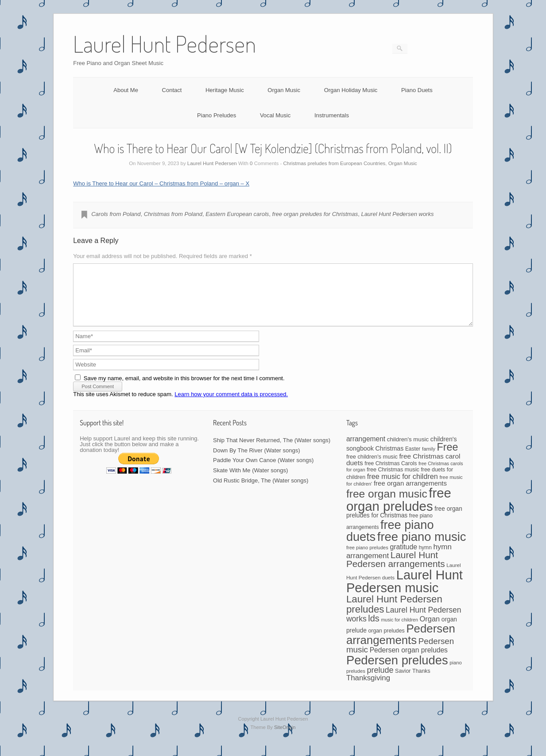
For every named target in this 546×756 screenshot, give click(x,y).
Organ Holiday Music (351, 90)
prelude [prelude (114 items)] (380, 681)
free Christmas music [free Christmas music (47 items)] (393, 480)
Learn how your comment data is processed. (231, 405)
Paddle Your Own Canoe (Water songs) (263, 471)
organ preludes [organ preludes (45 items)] (386, 641)
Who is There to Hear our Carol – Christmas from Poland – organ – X (161, 183)
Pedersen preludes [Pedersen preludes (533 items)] (397, 671)
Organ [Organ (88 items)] (430, 629)
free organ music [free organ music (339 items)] (387, 504)
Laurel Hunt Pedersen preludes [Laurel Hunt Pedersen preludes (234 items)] (394, 615)
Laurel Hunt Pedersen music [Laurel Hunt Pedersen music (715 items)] (405, 592)
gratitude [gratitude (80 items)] (403, 557)
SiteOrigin (285, 738)
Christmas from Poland (173, 214)
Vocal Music (275, 115)
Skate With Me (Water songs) (250, 481)
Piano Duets (417, 90)
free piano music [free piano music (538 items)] (422, 547)
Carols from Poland (116, 214)
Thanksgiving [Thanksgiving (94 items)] (368, 688)
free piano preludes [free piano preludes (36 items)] (367, 558)
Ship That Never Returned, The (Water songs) (272, 451)
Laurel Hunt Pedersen (212, 163)
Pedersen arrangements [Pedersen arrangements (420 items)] (401, 645)
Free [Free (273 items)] (448, 458)
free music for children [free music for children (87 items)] (403, 487)
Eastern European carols (237, 214)
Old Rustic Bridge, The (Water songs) (261, 491)
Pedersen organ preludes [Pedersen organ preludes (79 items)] (409, 661)
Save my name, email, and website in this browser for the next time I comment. (184, 389)
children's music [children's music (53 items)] (408, 450)
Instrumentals (332, 115)
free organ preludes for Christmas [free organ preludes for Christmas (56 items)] (404, 523)
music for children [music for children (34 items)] (399, 630)
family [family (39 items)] (429, 459)
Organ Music (284, 90)
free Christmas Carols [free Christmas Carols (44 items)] (391, 474)
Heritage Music (225, 90)
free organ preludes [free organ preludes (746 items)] (399, 510)
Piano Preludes (217, 115)
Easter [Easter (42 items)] (413, 459)
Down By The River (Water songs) (257, 461)
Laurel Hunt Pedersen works (397, 214)
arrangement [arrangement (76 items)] (366, 449)
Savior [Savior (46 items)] (403, 682)
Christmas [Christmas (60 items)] (390, 459)
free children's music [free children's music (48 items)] (372, 467)
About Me (126, 90)
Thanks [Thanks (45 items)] (421, 682)
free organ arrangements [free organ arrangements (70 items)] (410, 494)
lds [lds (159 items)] (374, 629)
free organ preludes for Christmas (315, 214)
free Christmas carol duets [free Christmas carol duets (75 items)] (403, 470)
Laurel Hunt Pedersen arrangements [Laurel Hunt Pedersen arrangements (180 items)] (396, 570)
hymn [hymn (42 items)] (425, 558)
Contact (172, 90)
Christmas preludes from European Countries (335, 163)
